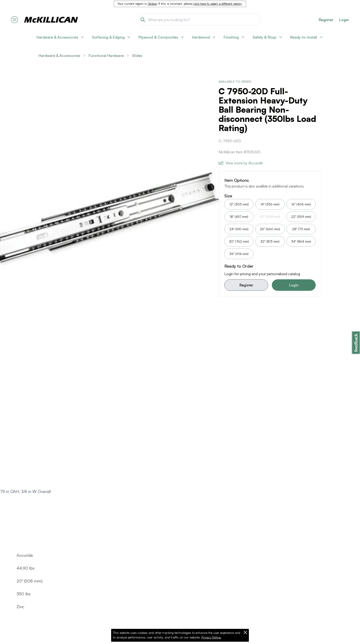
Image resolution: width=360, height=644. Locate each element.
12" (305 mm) (239, 204)
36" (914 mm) (239, 254)
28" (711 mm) (301, 229)
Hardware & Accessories (59, 56)
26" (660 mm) (270, 229)
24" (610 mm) (239, 229)
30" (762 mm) (239, 241)
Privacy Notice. (211, 637)
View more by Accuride (241, 163)
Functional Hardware (106, 56)
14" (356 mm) (270, 204)
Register (246, 285)
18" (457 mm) (239, 217)
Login (344, 20)
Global (152, 4)
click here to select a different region (217, 4)
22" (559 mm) (301, 217)
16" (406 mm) (301, 204)
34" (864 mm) (301, 241)
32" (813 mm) (270, 241)
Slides (137, 56)
